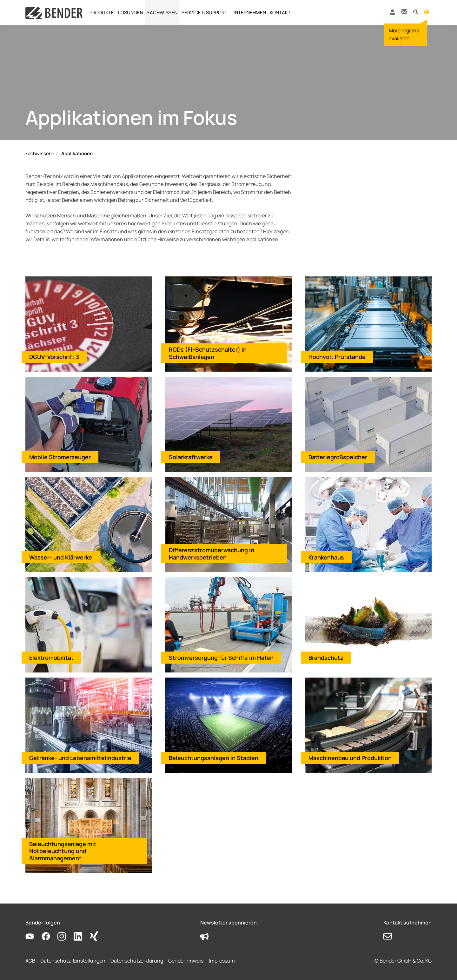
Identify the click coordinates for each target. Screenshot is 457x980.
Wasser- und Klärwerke (61, 557)
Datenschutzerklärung (137, 961)
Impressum (222, 961)
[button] (416, 12)
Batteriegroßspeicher (338, 457)
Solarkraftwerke (191, 457)
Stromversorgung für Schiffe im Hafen (221, 658)
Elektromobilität (51, 658)
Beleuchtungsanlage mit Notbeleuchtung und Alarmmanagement (63, 851)
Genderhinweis (186, 961)
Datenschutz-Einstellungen (73, 961)
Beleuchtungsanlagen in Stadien (214, 758)
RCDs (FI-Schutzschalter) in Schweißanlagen (208, 353)
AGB (30, 961)
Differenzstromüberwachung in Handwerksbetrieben (212, 554)
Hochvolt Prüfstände (337, 357)
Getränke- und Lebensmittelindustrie (80, 758)
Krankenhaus (326, 557)
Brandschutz (326, 658)
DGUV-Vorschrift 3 (54, 357)
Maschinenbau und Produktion (350, 758)
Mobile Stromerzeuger (60, 457)
